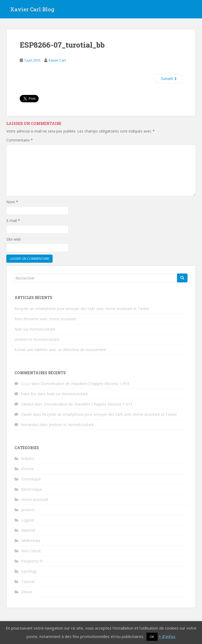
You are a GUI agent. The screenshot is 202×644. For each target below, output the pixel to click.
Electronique (32, 489)
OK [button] (152, 637)
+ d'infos (167, 636)
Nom (12, 202)
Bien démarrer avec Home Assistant (45, 319)
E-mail (13, 220)
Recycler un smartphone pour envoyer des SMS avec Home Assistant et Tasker (82, 309)
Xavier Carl (57, 60)
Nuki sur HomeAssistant (35, 329)
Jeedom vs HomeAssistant (37, 339)
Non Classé (31, 551)
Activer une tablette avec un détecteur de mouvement (60, 350)
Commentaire (20, 140)
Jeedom (28, 510)
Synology (29, 571)
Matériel (28, 530)
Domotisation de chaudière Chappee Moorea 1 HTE (85, 384)
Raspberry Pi (32, 561)
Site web (14, 239)
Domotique (31, 479)
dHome (28, 469)
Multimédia (31, 541)
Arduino (28, 458)
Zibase (27, 592)
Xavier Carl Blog (32, 9)
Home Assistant (35, 500)
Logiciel (28, 520)
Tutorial (28, 582)
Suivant (169, 78)
